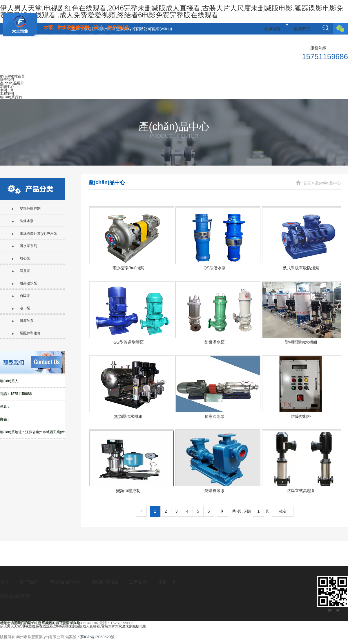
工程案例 (138, 582)
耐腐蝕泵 (23, 321)
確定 (283, 511)
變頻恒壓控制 (26, 208)
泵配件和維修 (26, 333)
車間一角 (168, 582)
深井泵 (21, 271)
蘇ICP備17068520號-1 (99, 637)
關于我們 (29, 582)
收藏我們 (302, 29)
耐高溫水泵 (25, 283)
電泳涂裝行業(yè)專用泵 (35, 233)
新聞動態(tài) (105, 582)
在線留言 (272, 29)
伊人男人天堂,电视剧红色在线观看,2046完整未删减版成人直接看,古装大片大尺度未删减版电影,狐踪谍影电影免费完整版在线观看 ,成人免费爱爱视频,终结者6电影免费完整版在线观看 (172, 11)
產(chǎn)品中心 (328, 183)
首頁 (307, 183)
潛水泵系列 (25, 246)
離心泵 (21, 258)
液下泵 (21, 308)
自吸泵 (21, 296)
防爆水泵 (23, 221)
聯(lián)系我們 (14, 596)
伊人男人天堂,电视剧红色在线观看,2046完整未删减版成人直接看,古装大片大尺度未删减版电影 (73, 626)
